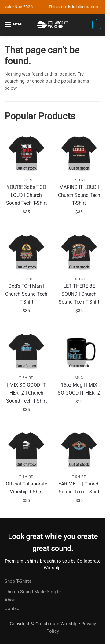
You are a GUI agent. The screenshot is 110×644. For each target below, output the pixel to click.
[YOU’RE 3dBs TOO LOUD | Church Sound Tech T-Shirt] (26, 153)
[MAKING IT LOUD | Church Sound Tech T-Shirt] (79, 153)
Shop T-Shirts (18, 581)
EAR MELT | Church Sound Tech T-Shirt (79, 488)
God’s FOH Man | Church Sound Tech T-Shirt (26, 294)
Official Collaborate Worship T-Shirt (26, 488)
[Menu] (14, 25)
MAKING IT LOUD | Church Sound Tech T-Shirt (79, 195)
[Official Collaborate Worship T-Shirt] (26, 449)
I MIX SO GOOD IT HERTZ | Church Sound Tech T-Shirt (26, 393)
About (11, 600)
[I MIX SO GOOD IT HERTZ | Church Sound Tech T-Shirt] (26, 351)
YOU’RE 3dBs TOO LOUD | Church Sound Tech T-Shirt (26, 195)
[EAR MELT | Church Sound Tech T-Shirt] (79, 449)
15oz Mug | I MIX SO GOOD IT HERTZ (79, 389)
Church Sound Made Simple (33, 592)
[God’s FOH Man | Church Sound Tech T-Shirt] (26, 252)
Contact (13, 608)
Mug (79, 378)
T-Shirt (26, 180)
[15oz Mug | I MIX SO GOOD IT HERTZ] (79, 351)
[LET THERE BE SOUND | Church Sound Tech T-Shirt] (79, 252)
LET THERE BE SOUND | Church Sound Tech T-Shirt (79, 294)
